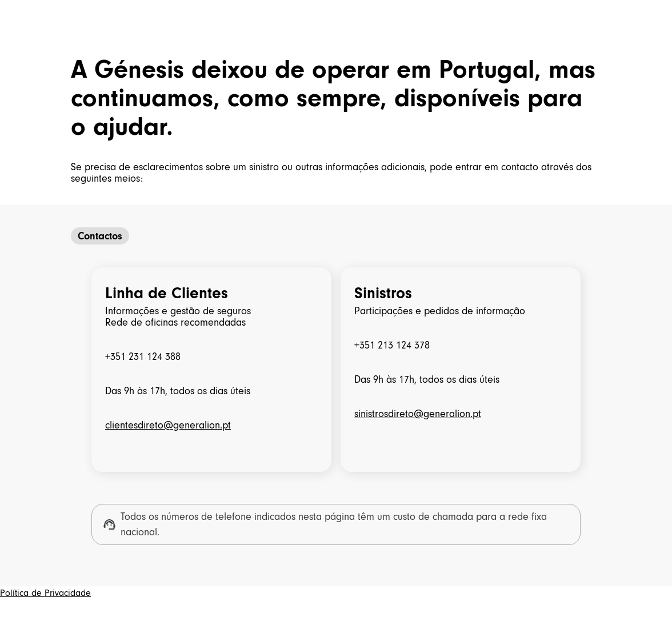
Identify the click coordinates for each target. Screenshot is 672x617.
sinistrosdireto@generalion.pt (418, 414)
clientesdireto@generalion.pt (168, 425)
